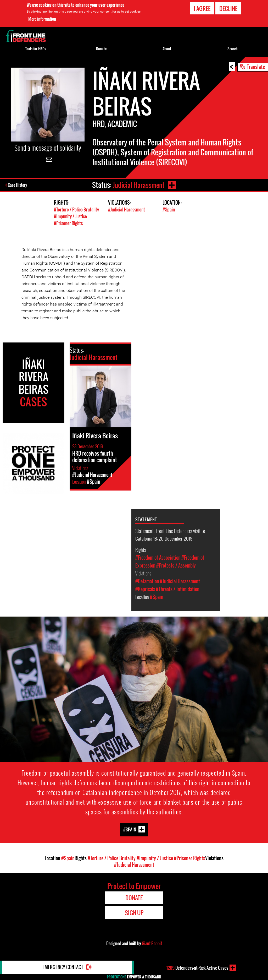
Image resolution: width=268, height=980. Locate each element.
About (167, 49)
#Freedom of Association (158, 557)
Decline (228, 8)
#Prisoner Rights (68, 223)
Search (233, 49)
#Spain (169, 209)
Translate (256, 67)
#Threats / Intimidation (178, 588)
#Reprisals (145, 588)
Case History (18, 185)
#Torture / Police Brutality (76, 209)
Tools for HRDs (36, 49)
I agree (202, 8)
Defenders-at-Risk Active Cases (197, 968)
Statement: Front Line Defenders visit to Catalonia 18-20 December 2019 (170, 534)
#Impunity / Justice (70, 216)
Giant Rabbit (152, 943)
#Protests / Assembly (176, 565)
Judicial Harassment (138, 185)
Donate (101, 49)
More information (42, 19)
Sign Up (134, 912)
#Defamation (147, 580)
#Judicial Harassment (127, 209)
